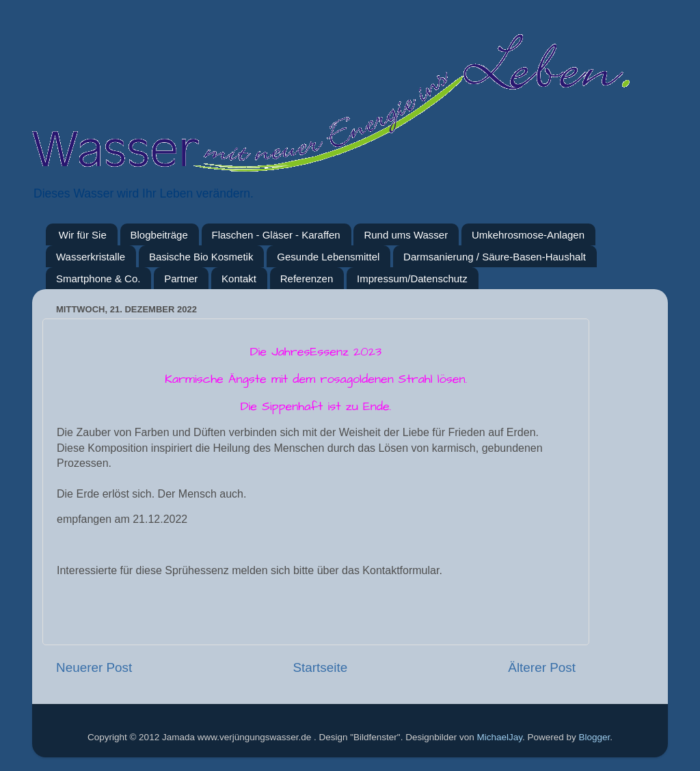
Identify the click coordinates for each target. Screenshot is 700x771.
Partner (181, 279)
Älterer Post (542, 667)
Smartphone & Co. (98, 279)
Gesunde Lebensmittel (328, 257)
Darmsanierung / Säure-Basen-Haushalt (495, 257)
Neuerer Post (94, 667)
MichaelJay (499, 737)
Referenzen (307, 279)
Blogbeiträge (159, 235)
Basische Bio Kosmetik (201, 257)
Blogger (595, 737)
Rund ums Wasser (406, 235)
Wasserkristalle (91, 257)
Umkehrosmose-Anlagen (528, 235)
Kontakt (239, 279)
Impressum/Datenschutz (412, 279)
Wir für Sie (83, 235)
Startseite (320, 667)
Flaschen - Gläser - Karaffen (276, 235)
